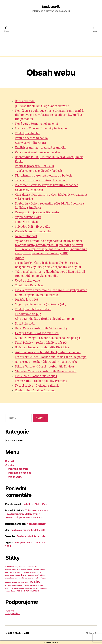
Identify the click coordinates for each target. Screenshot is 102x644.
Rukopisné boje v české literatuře (37, 213)
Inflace (20, 258)
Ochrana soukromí (19, 469)
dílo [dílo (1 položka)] (10, 572)
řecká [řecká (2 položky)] (20, 591)
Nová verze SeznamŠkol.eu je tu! (37, 124)
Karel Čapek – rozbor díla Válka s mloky (41, 328)
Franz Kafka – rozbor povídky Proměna (41, 381)
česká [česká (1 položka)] (13, 591)
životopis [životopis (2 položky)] (35, 591)
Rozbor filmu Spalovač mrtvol (35, 390)
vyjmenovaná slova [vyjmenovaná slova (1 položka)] (17, 588)
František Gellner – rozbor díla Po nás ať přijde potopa (51, 357)
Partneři (10, 611)
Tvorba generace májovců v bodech (39, 171)
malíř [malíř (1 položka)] (37, 575)
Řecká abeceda (25, 101)
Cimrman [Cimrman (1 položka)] (23, 570)
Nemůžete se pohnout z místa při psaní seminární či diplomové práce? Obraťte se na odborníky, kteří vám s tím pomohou (51, 115)
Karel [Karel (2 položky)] (24, 575)
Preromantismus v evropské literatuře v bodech (47, 185)
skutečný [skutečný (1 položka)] (33, 585)
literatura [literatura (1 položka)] (31, 575)
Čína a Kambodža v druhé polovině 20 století (45, 319)
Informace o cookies (20, 473)
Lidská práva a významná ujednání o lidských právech (51, 290)
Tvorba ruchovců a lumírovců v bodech (41, 180)
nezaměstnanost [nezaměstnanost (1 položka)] (11, 578)
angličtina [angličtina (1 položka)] (18, 567)
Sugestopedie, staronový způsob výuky (41, 305)
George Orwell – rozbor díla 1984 (37, 333)
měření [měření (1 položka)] (42, 575)
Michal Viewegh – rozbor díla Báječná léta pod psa (48, 338)
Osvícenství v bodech (29, 190)
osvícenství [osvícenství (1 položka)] (29, 578)
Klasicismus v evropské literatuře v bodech (43, 176)
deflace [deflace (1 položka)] (30, 570)
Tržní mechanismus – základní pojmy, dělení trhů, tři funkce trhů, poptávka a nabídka (27, 514)
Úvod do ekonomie (27, 281)
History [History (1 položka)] (20, 572)
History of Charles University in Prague (41, 129)
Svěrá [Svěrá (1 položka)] (7, 588)
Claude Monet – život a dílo (33, 231)
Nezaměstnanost (26, 236)
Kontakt (10, 461)
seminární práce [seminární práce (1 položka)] (18, 585)
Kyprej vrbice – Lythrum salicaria (37, 386)
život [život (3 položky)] (26, 591)
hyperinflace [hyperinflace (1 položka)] (10, 575)
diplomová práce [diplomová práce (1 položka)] (39, 570)
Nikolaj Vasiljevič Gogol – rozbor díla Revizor (45, 367)
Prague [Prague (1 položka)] (43, 578)
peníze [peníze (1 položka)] (37, 578)
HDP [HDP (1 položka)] (14, 572)
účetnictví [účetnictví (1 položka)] (43, 588)
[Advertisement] (51, 37)
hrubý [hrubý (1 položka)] (39, 572)
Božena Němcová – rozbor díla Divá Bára (42, 348)
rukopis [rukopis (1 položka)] (8, 585)
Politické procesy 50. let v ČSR (35, 166)
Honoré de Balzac (27, 222)
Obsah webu (15, 477)
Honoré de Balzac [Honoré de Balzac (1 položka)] (30, 572)
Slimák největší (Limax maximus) (37, 295)
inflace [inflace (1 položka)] (18, 575)
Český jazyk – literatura (30, 143)
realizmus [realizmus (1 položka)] (25, 582)
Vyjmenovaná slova (28, 217)
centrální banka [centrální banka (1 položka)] (32, 567)
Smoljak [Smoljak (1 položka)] (41, 585)
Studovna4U (51, 7)
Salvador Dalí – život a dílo (33, 227)
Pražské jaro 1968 (27, 300)
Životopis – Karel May (29, 285)
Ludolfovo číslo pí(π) (29, 314)
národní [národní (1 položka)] (21, 578)
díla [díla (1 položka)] (7, 572)
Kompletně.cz (13, 613)
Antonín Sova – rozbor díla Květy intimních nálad (48, 352)
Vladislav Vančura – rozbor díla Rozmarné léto (46, 371)
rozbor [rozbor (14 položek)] (36, 581)
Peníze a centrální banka (31, 138)
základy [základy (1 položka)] (36, 588)
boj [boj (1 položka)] (24, 567)
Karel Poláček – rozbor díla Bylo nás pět (41, 343)
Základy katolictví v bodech (33, 309)
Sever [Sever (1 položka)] (27, 585)
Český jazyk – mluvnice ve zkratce (38, 152)
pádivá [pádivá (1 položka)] (14, 582)
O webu (10, 465)
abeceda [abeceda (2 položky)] (9, 567)
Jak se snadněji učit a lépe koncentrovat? (42, 106)
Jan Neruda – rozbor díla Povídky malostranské (46, 362)
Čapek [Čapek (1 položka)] (8, 591)
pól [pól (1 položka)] (19, 582)
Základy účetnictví (27, 133)
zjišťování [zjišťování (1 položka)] (28, 588)
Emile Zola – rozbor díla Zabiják (36, 376)
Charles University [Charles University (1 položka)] (12, 570)
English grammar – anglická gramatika (41, 148)
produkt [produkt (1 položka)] (8, 582)
